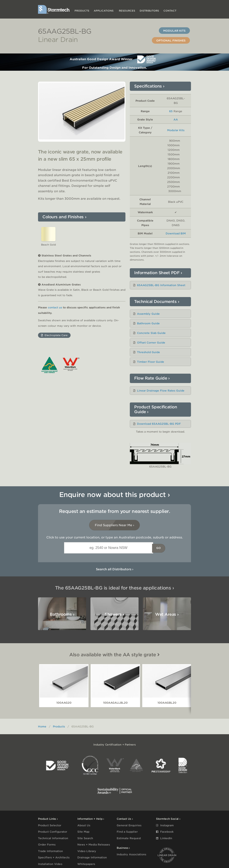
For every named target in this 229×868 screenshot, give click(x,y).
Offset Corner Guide (151, 343)
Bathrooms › (62, 614)
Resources (127, 11)
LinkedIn (164, 838)
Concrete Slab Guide (151, 333)
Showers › (114, 614)
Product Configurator (53, 832)
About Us (84, 825)
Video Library (87, 851)
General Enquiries (129, 825)
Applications (104, 11)
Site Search (85, 838)
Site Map (83, 832)
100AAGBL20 (167, 703)
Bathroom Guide (148, 323)
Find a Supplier (127, 832)
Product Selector (50, 825)
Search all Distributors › (115, 569)
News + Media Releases (94, 845)
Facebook (165, 832)
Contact (170, 11)
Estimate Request (129, 838)
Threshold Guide (148, 352)
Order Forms (47, 845)
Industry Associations (131, 854)
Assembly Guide (148, 314)
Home (42, 726)
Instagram (165, 825)
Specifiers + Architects (54, 857)
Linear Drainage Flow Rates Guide (161, 391)
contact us (55, 327)
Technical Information (53, 838)
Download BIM (176, 233)
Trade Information (50, 851)
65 (171, 111)
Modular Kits (174, 31)
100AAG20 (64, 703)
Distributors (149, 11)
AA (176, 119)
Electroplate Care (54, 355)
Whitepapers (86, 864)
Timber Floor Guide (151, 362)
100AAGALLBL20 (115, 703)
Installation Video (50, 864)
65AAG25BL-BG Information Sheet (161, 285)
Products (82, 11)
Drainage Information (92, 857)
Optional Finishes (171, 40)
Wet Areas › (167, 614)
